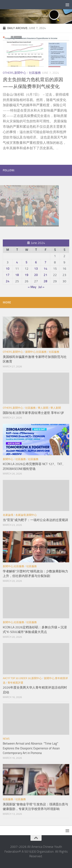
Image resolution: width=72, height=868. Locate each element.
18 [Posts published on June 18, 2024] (17, 275)
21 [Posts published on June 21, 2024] (45, 275)
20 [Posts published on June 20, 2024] (36, 275)
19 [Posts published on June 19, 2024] (27, 275)
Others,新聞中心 (14, 73)
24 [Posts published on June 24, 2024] (8, 281)
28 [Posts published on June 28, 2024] (45, 281)
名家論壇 (8, 515)
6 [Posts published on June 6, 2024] (36, 262)
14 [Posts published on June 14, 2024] (45, 269)
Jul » (41, 287)
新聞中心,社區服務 (36, 352)
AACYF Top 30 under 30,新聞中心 (22, 678)
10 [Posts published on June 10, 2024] (8, 269)
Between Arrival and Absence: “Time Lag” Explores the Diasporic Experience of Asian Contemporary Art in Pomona (31, 748)
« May (32, 287)
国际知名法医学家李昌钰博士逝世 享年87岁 (33, 413)
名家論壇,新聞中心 (26, 515)
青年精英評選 (15, 683)
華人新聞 (43, 408)
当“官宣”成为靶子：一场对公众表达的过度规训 (35, 520)
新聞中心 (8, 459)
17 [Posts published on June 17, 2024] (8, 275)
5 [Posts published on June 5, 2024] (27, 262)
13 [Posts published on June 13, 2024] (36, 269)
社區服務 (35, 73)
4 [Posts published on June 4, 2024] (17, 262)
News (6, 739)
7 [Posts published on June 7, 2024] (45, 262)
